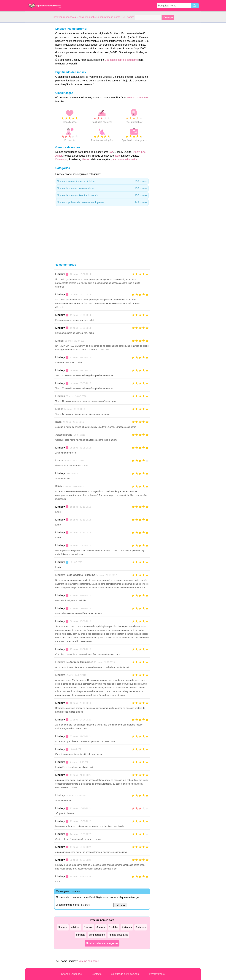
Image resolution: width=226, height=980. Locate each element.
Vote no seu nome (89, 961)
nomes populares (118, 935)
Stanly (136, 152)
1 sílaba (114, 927)
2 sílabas (127, 927)
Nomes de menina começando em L (102, 188)
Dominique (61, 159)
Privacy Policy (157, 974)
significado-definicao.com (125, 974)
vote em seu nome (137, 98)
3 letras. (63, 927)
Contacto (97, 974)
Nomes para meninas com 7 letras (102, 181)
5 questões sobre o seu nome (121, 60)
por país (81, 935)
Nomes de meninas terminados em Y (102, 195)
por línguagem (97, 935)
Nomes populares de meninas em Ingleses (102, 202)
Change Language (71, 974)
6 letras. (101, 927)
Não (111, 152)
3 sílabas (141, 927)
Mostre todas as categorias (102, 943)
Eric (143, 152)
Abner (59, 156)
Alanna (85, 159)
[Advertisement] (37, 70)
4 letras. (76, 927)
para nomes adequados (124, 159)
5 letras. (88, 927)
